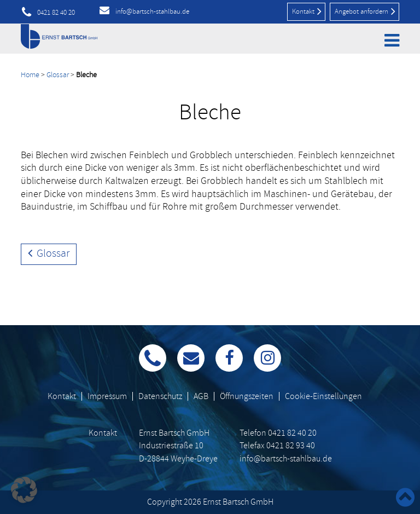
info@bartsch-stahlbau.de (152, 11)
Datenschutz (160, 396)
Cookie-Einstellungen (323, 396)
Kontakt (307, 11)
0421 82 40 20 (56, 13)
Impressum (107, 396)
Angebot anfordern (365, 11)
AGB (201, 396)
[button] (24, 490)
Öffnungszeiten (247, 396)
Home (30, 75)
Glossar (58, 75)
